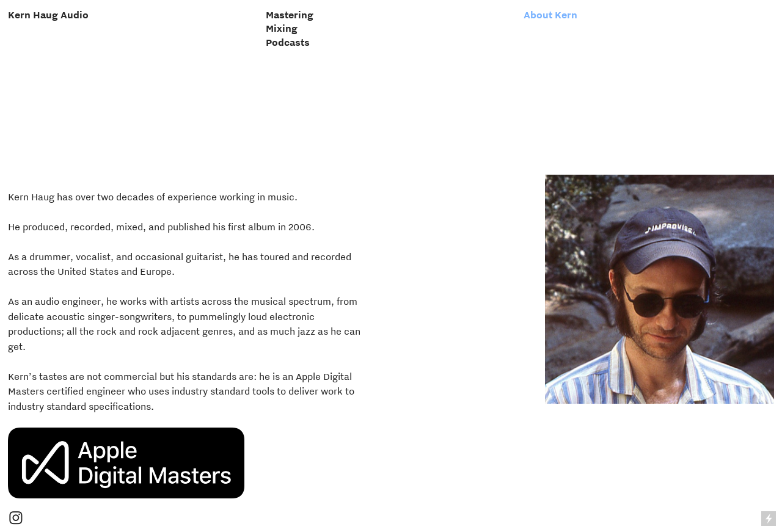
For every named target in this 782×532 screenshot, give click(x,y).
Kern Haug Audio (48, 15)
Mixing (282, 28)
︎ (16, 519)
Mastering (290, 15)
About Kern (550, 15)
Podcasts (288, 42)
